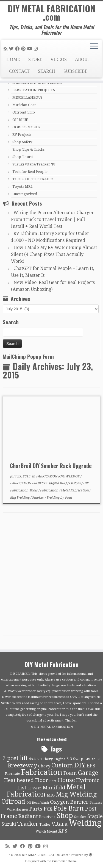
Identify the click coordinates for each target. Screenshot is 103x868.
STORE (35, 60)
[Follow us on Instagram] (37, 49)
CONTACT (19, 71)
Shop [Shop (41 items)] (65, 816)
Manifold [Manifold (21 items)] (54, 788)
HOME (13, 60)
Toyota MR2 (22, 186)
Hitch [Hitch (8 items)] (53, 781)
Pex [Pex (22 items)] (48, 809)
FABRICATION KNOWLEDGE (58, 476)
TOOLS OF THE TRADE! (33, 179)
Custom (75, 483)
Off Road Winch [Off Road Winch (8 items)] (38, 803)
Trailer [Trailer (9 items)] (45, 825)
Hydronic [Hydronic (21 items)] (88, 780)
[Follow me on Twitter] (12, 49)
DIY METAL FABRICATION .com (51, 13)
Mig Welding (20, 497)
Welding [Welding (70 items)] (85, 823)
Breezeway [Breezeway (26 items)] (22, 765)
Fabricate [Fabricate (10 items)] (12, 774)
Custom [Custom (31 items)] (62, 765)
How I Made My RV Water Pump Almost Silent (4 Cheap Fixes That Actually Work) (54, 254)
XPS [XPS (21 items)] (63, 831)
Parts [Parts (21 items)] (36, 809)
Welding (53, 497)
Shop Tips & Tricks (28, 149)
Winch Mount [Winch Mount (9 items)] (46, 831)
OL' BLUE (20, 120)
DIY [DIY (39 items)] (80, 765)
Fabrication (49, 490)
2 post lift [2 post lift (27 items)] (15, 758)
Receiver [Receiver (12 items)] (47, 817)
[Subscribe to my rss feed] (6, 49)
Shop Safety (22, 142)
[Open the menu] (94, 47)
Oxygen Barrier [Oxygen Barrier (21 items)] (69, 802)
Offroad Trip (24, 112)
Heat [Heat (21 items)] (10, 780)
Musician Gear (24, 105)
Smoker (38, 497)
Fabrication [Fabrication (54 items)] (42, 772)
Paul (68, 497)
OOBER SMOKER (26, 127)
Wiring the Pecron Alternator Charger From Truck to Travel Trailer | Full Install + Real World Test (52, 219)
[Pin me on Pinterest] (24, 49)
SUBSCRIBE (76, 71)
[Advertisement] (51, 575)
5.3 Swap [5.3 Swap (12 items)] (75, 759)
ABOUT (83, 60)
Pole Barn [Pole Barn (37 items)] (69, 808)
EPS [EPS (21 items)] (91, 766)
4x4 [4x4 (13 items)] (32, 759)
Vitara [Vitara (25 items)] (59, 824)
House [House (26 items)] (66, 780)
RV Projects (22, 135)
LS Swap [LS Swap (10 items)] (34, 788)
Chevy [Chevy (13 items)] (44, 766)
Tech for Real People (30, 172)
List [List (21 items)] (22, 788)
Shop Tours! (23, 157)
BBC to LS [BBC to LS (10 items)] (92, 759)
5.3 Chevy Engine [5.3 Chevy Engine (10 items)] (51, 759)
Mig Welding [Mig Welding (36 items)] (76, 794)
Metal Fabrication (75, 490)
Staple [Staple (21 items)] (95, 816)
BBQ (63, 483)
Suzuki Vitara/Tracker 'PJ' (34, 164)
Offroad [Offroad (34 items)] (13, 802)
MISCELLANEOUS (27, 97)
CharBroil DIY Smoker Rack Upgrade (51, 466)
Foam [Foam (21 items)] (70, 773)
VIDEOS (59, 60)
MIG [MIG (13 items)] (51, 795)
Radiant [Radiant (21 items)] (28, 816)
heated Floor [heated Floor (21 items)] (32, 780)
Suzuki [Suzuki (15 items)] (9, 824)
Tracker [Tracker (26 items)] (28, 824)
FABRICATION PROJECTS (34, 90)
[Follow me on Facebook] (18, 49)
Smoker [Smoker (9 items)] (80, 817)
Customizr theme (64, 861)
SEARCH (47, 71)
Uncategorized (25, 194)
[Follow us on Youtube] (30, 49)
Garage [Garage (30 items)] (88, 773)
